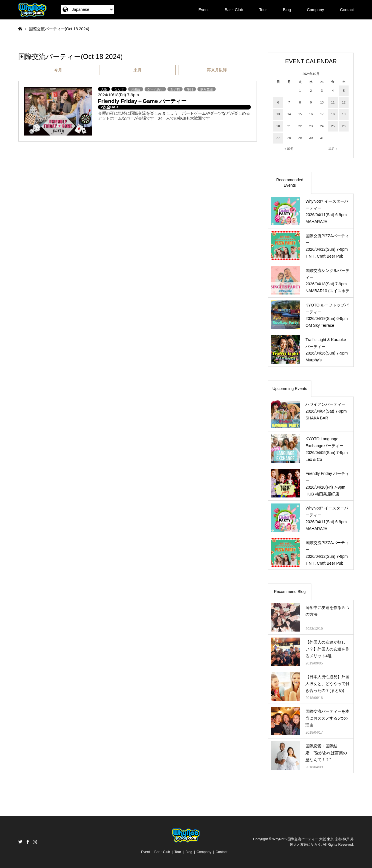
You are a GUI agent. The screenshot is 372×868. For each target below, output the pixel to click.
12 (344, 102)
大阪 (104, 89)
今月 (58, 70)
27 (278, 138)
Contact (347, 10)
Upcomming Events (290, 389)
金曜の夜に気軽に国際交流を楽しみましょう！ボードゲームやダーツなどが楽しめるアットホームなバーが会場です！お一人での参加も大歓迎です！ (174, 116)
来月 (137, 70)
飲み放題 (207, 89)
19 (344, 114)
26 (344, 126)
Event (204, 10)
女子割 (175, 89)
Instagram (35, 842)
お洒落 (136, 89)
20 (278, 126)
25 (333, 126)
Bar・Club (234, 10)
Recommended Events (290, 183)
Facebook (28, 842)
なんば (119, 89)
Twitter (20, 842)
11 (333, 102)
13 (278, 114)
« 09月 (289, 149)
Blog (287, 10)
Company (315, 10)
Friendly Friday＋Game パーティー (142, 101)
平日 (190, 89)
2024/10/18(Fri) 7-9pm (118, 95)
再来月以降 (217, 70)
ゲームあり (155, 89)
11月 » (333, 149)
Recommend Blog (290, 592)
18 (333, 114)
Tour (263, 10)
